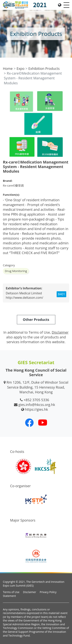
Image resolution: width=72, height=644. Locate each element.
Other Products (36, 320)
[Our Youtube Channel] (43, 423)
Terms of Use (11, 592)
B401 (61, 294)
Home (8, 68)
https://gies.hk (36, 409)
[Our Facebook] (29, 423)
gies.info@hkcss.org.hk (37, 405)
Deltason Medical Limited (24, 293)
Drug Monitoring (16, 271)
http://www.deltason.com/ (24, 298)
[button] (66, 95)
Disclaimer (30, 592)
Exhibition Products (44, 68)
